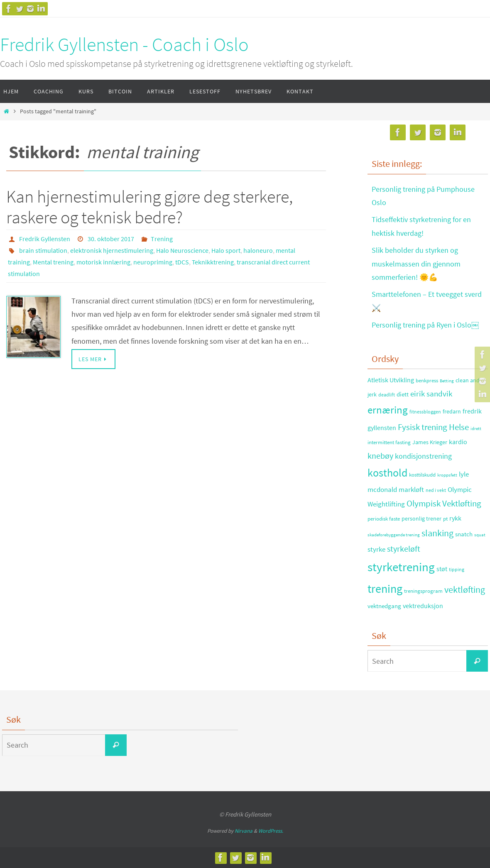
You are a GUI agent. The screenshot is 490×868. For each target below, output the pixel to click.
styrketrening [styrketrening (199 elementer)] (401, 567)
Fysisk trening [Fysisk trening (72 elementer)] (423, 427)
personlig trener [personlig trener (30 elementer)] (421, 519)
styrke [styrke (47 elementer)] (376, 549)
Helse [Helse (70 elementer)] (459, 427)
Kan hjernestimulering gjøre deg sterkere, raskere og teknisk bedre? (149, 207)
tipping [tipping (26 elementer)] (457, 569)
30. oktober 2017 (111, 239)
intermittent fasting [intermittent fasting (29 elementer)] (389, 442)
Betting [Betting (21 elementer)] (447, 381)
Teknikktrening (213, 262)
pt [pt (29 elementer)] (445, 519)
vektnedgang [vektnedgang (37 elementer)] (384, 606)
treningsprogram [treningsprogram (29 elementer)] (423, 591)
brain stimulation (43, 250)
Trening (162, 239)
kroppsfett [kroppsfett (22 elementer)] (447, 475)
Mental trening (53, 262)
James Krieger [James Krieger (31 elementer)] (430, 442)
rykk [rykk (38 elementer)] (455, 518)
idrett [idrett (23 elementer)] (476, 428)
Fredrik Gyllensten (45, 239)
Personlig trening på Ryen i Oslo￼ (425, 325)
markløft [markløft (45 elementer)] (411, 489)
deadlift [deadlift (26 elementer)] (387, 395)
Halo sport (226, 250)
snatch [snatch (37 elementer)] (464, 534)
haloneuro (258, 250)
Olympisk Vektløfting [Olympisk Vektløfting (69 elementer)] (444, 504)
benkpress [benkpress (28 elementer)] (427, 380)
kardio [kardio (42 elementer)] (458, 442)
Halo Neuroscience (182, 250)
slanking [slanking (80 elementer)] (437, 533)
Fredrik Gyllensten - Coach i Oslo (124, 44)
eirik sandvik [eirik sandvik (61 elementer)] (431, 394)
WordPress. (271, 831)
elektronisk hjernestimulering (112, 250)
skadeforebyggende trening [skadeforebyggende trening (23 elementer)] (394, 535)
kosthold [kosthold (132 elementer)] (387, 473)
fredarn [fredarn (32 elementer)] (452, 411)
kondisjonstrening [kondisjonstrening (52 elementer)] (423, 456)
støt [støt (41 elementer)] (442, 569)
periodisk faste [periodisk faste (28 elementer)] (384, 519)
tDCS (182, 262)
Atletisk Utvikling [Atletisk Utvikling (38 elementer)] (391, 380)
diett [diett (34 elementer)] (403, 394)
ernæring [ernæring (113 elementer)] (388, 410)
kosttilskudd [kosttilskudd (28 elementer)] (422, 475)
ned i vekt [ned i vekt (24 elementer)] (436, 490)
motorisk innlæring (103, 262)
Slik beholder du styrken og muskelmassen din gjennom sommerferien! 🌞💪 (416, 264)
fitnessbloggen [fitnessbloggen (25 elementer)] (425, 412)
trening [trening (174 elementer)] (385, 589)
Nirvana (244, 831)
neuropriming (153, 262)
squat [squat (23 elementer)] (480, 535)
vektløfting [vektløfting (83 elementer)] (465, 589)
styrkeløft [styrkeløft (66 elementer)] (404, 549)
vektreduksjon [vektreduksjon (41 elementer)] (423, 606)
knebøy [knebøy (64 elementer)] (380, 456)
